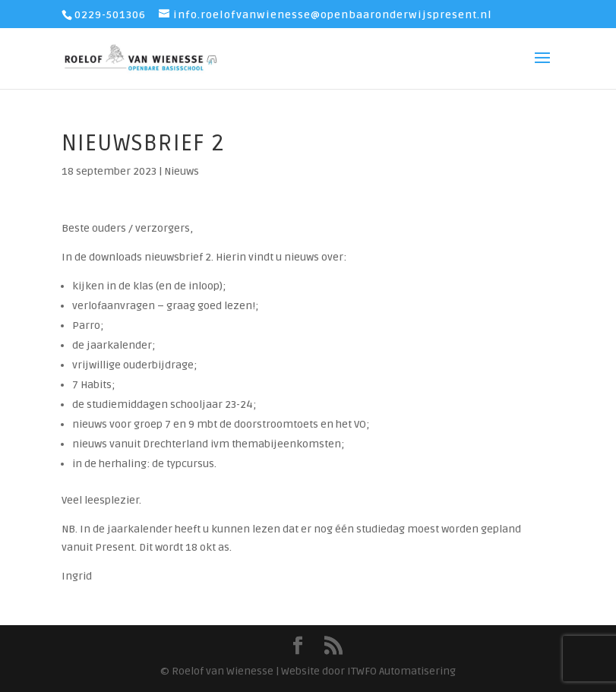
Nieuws (182, 171)
